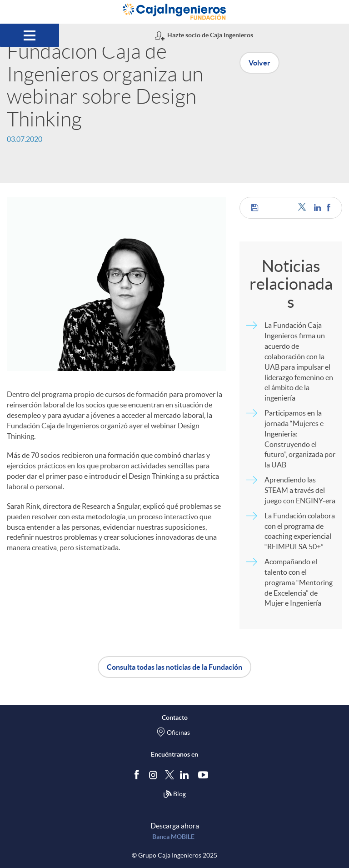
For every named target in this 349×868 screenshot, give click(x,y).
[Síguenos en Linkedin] (186, 774)
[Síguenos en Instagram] (154, 774)
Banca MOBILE (173, 837)
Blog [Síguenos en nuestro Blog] (174, 794)
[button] (255, 208)
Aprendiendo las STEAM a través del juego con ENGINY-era (300, 490)
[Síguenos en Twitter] (170, 774)
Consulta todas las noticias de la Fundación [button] (174, 667)
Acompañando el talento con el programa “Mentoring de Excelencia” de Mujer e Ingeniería (299, 582)
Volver (259, 63)
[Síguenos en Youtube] (205, 774)
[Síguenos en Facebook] (139, 774)
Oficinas (178, 733)
